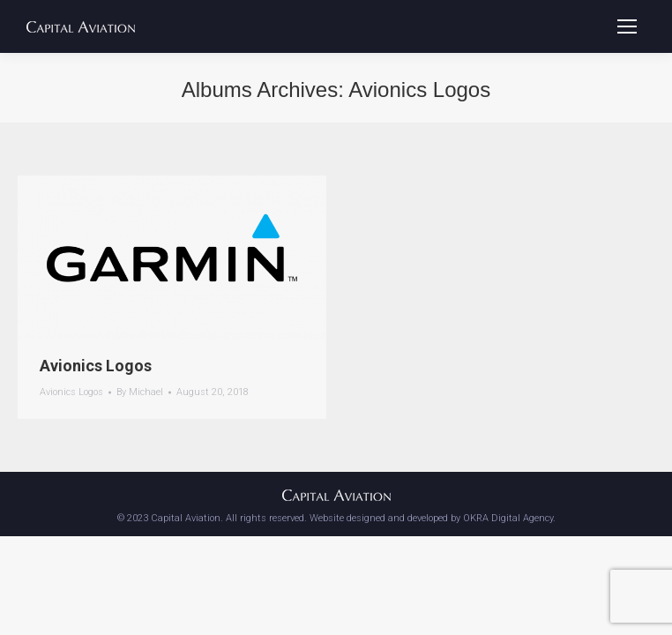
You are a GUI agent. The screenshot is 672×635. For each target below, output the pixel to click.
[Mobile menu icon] (627, 26)
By (140, 392)
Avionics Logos (96, 366)
